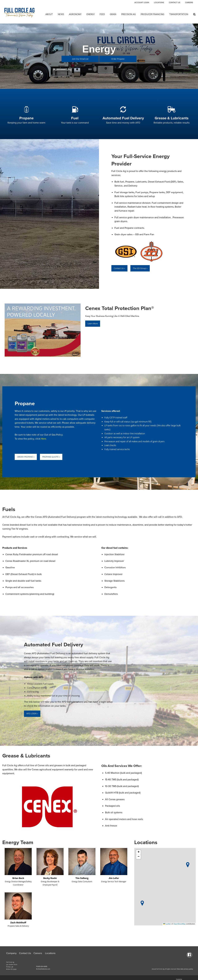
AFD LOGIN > (32, 714)
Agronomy (75, 14)
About (49, 14)
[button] (142, 903)
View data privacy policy (185, 969)
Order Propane (118, 59)
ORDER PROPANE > (26, 457)
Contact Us (175, 3)
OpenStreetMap (180, 924)
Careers (189, 3)
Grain (113, 14)
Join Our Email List (80, 59)
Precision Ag (129, 14)
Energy (91, 14)
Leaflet (167, 924)
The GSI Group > (140, 268)
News (61, 14)
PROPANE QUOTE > (51, 457)
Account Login (142, 3)
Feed (102, 14)
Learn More (93, 324)
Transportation (179, 14)
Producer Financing (153, 14)
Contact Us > (119, 268)
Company (11, 953)
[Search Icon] (194, 14)
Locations (159, 3)
